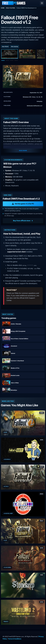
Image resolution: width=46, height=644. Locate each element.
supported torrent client (16, 252)
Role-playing (11, 8)
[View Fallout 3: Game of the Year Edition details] (23, 477)
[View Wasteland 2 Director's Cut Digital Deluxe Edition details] (23, 612)
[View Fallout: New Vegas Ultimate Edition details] (23, 558)
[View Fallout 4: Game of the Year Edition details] (23, 450)
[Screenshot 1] (10, 54)
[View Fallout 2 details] (23, 423)
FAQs (17, 293)
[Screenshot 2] (27, 54)
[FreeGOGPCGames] (14, 3)
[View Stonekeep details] (23, 585)
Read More (23, 151)
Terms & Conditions (15, 639)
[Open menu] (42, 3)
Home (3, 8)
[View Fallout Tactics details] (23, 531)
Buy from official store (22, 221)
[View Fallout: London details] (23, 504)
